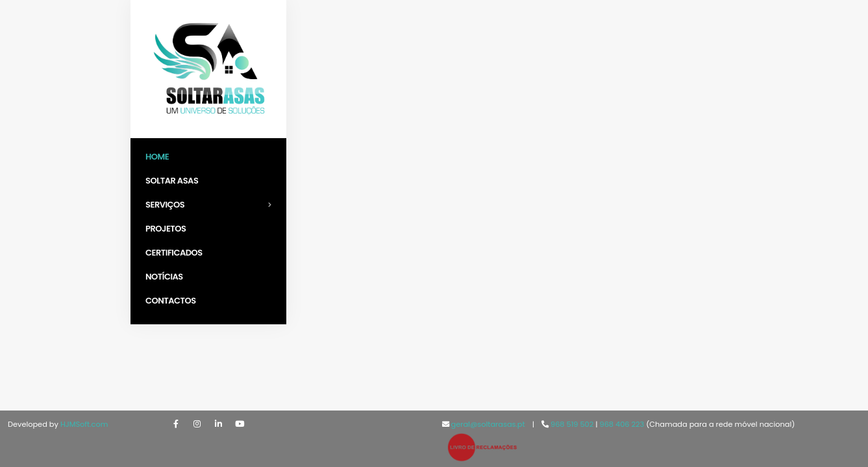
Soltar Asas (172, 181)
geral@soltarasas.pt (488, 424)
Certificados (174, 253)
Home (157, 157)
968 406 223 (623, 424)
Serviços (212, 205)
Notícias (164, 277)
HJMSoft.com (84, 424)
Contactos (171, 301)
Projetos (166, 229)
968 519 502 (572, 424)
